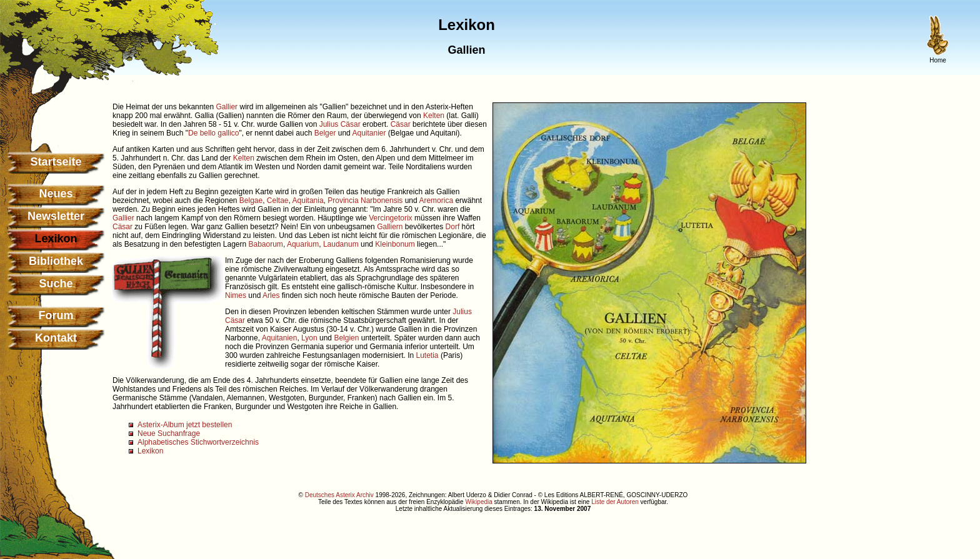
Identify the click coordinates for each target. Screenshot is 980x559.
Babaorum (266, 244)
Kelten (434, 116)
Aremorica (436, 200)
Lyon (309, 338)
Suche (56, 284)
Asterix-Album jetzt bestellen (185, 425)
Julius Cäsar (340, 124)
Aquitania (308, 200)
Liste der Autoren (615, 502)
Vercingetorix (390, 218)
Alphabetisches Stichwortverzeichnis (198, 442)
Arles (271, 295)
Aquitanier (369, 133)
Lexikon (150, 451)
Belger (325, 133)
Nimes (236, 295)
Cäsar (401, 124)
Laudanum (341, 244)
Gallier (227, 107)
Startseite (56, 162)
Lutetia (427, 355)
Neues (56, 194)
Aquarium (303, 244)
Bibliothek (56, 261)
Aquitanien (280, 338)
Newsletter (56, 216)
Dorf (453, 227)
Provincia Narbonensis (365, 200)
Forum (56, 315)
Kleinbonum (395, 244)
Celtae (278, 200)
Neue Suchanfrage (169, 433)
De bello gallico (213, 133)
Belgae (251, 200)
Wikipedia (478, 502)
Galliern (390, 227)
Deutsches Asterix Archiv (339, 495)
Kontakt (56, 338)
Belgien (346, 338)
